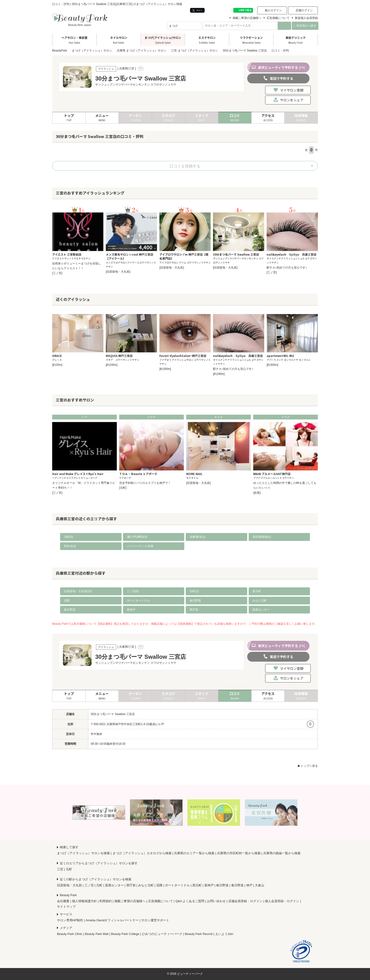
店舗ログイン (304, 10)
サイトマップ (66, 907)
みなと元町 (260, 601)
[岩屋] (257, 493)
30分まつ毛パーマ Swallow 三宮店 (113, 714)
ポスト (197, 10)
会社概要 (63, 901)
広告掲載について (278, 18)
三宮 (60, 869)
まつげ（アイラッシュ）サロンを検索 (83, 853)
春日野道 (195, 601)
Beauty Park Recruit (199, 934)
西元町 (257, 591)
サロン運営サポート (155, 920)
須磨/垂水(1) (197, 537)
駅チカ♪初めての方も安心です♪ (287, 268)
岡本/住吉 (70, 546)
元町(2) (194, 591)
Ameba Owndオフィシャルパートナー (112, 920)
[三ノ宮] (57, 273)
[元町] (123, 488)
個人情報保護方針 (84, 901)
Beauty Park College (125, 934)
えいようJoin (224, 934)
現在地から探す (305, 26)
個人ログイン (273, 10)
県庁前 (194, 610)
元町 (69, 869)
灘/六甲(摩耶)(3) (137, 537)
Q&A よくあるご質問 (190, 901)
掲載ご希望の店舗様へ (247, 18)
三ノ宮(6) (133, 591)
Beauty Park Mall (97, 934)
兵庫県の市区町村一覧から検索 (239, 853)
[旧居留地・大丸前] (118, 272)
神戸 (249, 885)
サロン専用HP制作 (70, 920)
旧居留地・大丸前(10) (78, 591)
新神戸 (131, 610)
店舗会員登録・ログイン (245, 901)
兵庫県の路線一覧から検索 (282, 853)
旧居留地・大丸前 (69, 885)
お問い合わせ (216, 901)
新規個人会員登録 (306, 18)
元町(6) (69, 537)
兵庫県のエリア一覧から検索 (194, 853)
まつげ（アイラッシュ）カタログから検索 (142, 853)
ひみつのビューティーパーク (162, 934)
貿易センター (261, 610)
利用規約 (106, 901)
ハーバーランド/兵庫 (140, 546)
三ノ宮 (89, 885)
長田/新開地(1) (262, 537)
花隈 (67, 601)
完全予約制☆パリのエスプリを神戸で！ (145, 483)
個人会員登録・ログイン (282, 901)
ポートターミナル (138, 601)
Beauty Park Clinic (70, 934)
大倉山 (260, 885)
